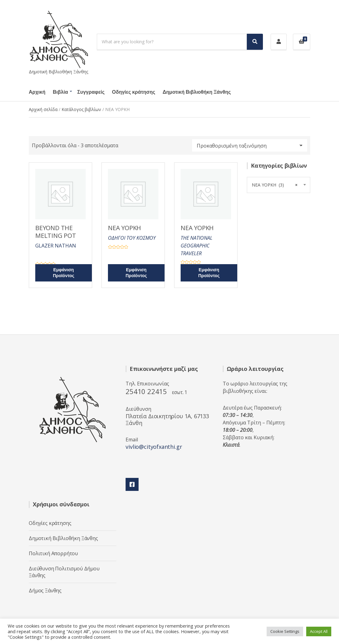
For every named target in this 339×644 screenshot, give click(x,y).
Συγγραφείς (91, 92)
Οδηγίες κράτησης (134, 92)
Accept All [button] (319, 631)
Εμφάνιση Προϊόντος (64, 273)
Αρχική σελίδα (43, 109)
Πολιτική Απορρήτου (53, 553)
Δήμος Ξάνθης (45, 590)
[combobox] (279, 185)
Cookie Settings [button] (285, 631)
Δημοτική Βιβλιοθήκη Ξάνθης (197, 92)
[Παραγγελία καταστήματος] (250, 145)
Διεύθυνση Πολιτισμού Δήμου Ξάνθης (64, 572)
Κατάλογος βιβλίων (81, 109)
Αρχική (37, 92)
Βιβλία (60, 92)
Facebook (132, 484)
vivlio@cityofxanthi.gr (154, 447)
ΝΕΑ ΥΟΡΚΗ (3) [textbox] (278, 185)
